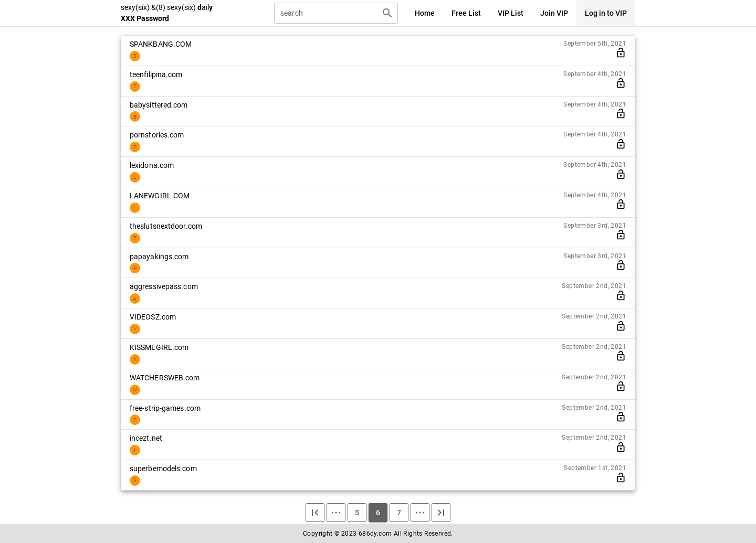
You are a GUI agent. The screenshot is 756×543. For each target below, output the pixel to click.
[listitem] (378, 51)
